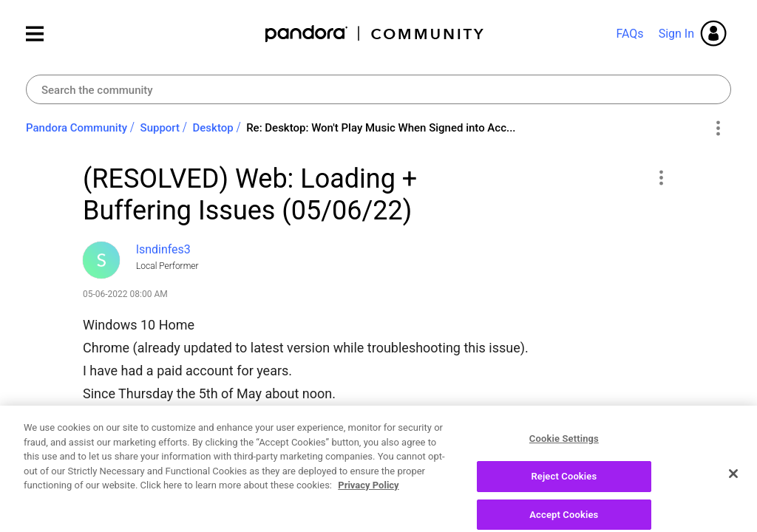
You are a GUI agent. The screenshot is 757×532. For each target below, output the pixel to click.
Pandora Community (375, 34)
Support (160, 128)
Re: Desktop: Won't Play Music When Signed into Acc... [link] (381, 128)
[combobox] (378, 89)
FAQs (629, 34)
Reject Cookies (564, 516)
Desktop (213, 128)
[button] (661, 177)
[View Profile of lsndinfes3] (163, 249)
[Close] (733, 514)
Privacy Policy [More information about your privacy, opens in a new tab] (368, 525)
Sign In (676, 34)
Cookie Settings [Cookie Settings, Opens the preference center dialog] (564, 478)
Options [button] (717, 129)
